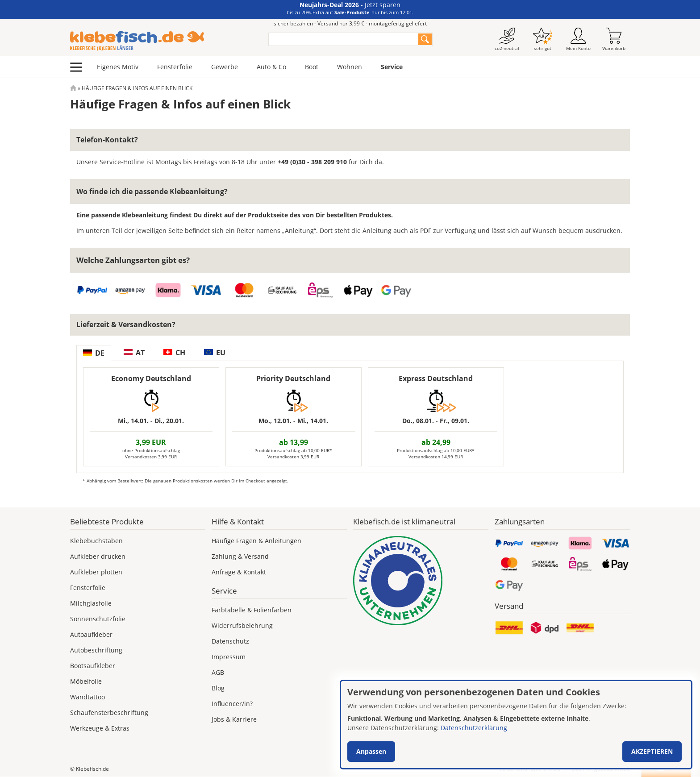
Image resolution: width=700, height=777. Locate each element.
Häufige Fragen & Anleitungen (256, 541)
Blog (218, 688)
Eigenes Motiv (118, 67)
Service (392, 67)
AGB (218, 672)
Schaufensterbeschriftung (109, 713)
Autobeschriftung (96, 650)
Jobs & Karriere (234, 719)
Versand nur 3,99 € (530, 769)
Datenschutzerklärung (474, 728)
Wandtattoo (87, 697)
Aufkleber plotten (96, 572)
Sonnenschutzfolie (98, 619)
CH (174, 353)
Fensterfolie (175, 67)
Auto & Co (271, 67)
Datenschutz (230, 641)
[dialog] (516, 725)
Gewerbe (225, 67)
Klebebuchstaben (96, 541)
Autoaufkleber (91, 634)
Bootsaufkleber (93, 666)
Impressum (229, 657)
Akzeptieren (652, 751)
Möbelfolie (86, 681)
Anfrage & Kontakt (239, 572)
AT (134, 353)
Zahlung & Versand (240, 556)
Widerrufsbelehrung (242, 625)
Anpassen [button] (371, 751)
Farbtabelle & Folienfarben (252, 610)
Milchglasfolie (91, 603)
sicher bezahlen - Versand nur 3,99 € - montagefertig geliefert (350, 23)
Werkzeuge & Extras (100, 728)
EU (215, 353)
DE (94, 353)
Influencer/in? (232, 704)
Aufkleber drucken (98, 556)
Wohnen (350, 67)
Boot (312, 67)
